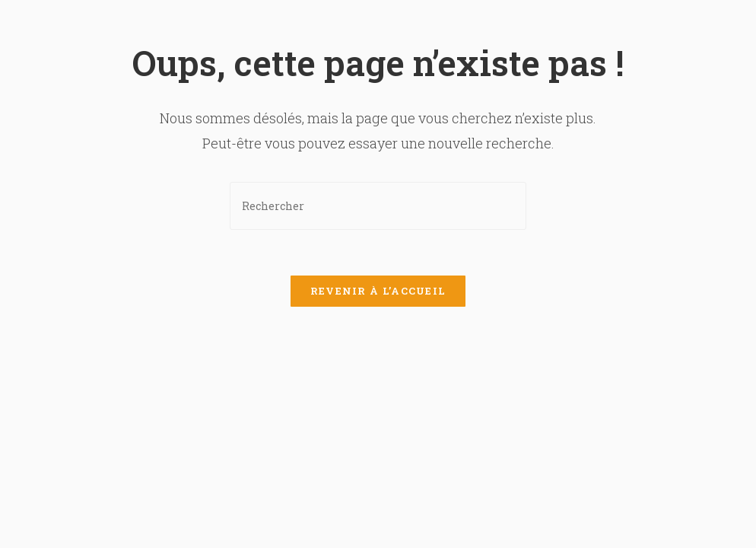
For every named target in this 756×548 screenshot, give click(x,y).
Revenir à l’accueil (378, 291)
